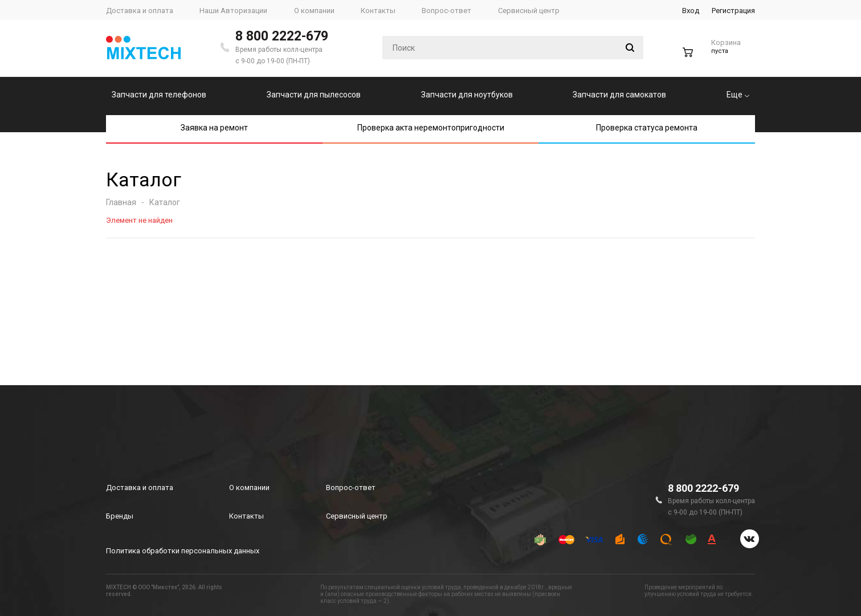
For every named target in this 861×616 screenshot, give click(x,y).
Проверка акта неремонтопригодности (431, 128)
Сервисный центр (357, 516)
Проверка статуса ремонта (647, 128)
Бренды (120, 516)
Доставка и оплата (140, 488)
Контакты (246, 516)
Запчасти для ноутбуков (467, 95)
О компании (249, 488)
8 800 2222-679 (282, 36)
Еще (738, 95)
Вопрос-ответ (351, 488)
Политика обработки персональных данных (183, 551)
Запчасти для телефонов (159, 95)
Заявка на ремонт (214, 128)
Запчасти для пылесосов (314, 95)
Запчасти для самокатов (619, 95)
